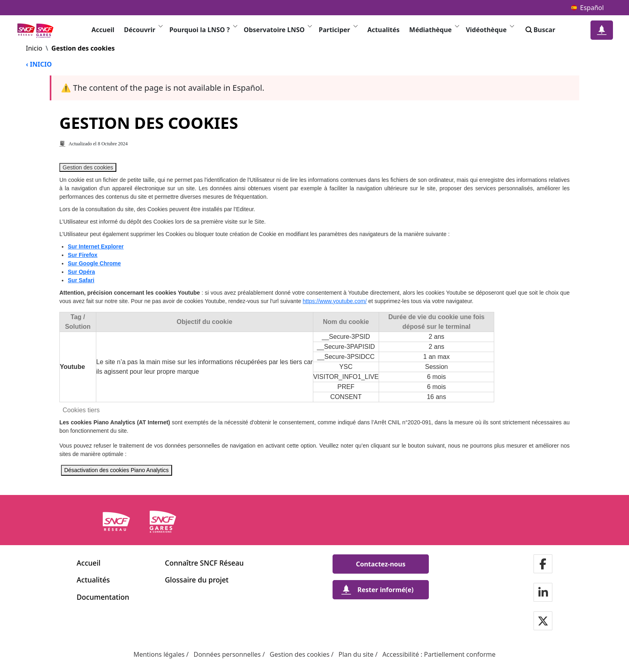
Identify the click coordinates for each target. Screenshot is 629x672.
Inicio (34, 48)
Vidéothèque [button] (490, 30)
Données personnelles (227, 654)
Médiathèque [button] (434, 30)
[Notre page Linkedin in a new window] (543, 593)
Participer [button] (338, 30)
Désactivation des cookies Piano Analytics (117, 470)
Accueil (103, 30)
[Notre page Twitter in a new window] (543, 622)
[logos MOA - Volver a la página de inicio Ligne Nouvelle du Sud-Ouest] (38, 30)
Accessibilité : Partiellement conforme (439, 654)
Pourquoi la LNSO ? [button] (203, 30)
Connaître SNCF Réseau (204, 563)
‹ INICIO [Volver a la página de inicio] (39, 64)
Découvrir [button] (143, 30)
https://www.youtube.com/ (335, 301)
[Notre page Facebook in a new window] (543, 565)
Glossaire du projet (197, 580)
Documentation (103, 597)
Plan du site (356, 654)
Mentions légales (159, 654)
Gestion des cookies (88, 167)
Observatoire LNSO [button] (278, 30)
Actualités (383, 30)
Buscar (540, 30)
